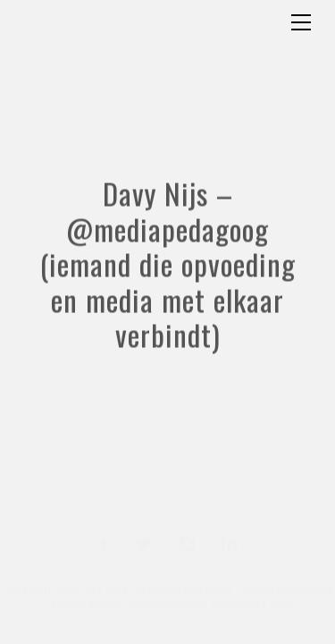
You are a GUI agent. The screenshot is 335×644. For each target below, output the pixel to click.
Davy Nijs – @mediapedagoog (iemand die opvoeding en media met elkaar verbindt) (168, 293)
